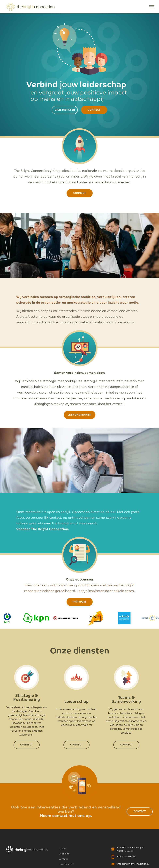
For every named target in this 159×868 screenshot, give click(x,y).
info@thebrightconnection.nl (133, 864)
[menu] (152, 7)
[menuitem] (77, 849)
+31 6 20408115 (126, 857)
